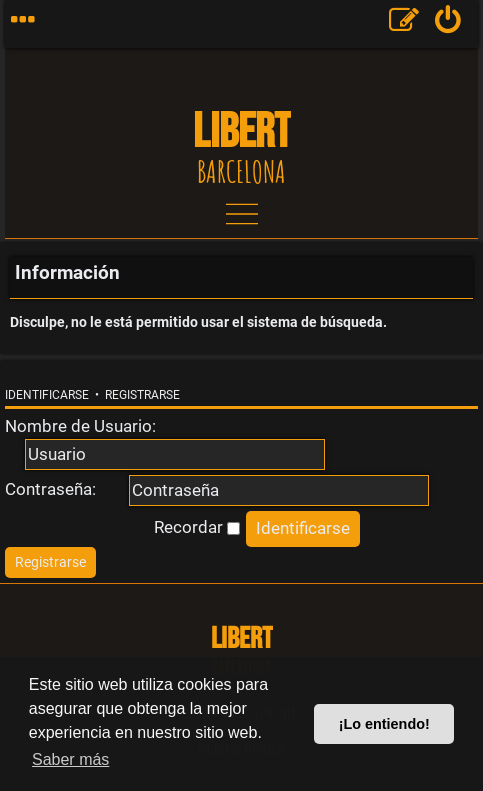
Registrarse (142, 395)
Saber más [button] (70, 759)
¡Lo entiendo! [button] (384, 724)
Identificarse (47, 395)
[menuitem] (448, 24)
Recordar (197, 527)
